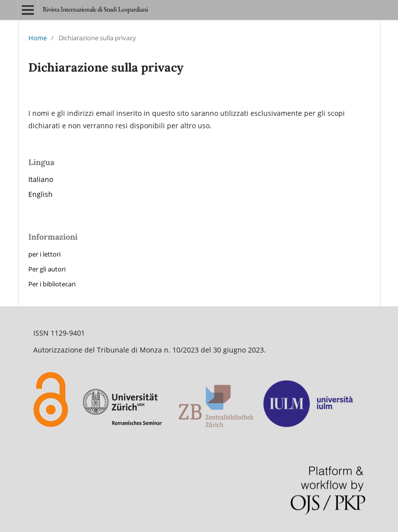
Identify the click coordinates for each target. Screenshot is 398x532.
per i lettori (44, 254)
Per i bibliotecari (52, 284)
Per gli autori (47, 269)
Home (38, 38)
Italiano (41, 179)
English (40, 194)
